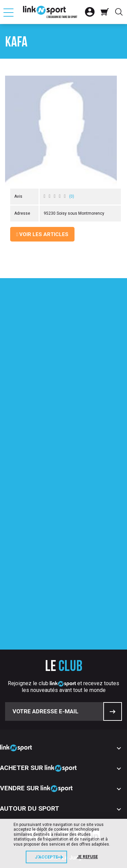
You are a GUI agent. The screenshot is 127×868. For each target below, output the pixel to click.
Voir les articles (42, 234)
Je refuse (87, 857)
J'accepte (46, 857)
